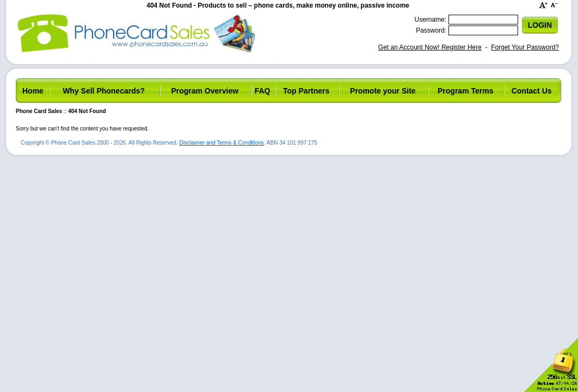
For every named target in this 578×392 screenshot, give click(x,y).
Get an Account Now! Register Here (430, 47)
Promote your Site (383, 91)
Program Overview (205, 91)
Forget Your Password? (525, 47)
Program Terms (465, 91)
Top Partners (306, 91)
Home (33, 91)
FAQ (263, 91)
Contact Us (532, 91)
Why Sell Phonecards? (104, 91)
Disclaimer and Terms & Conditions (221, 143)
